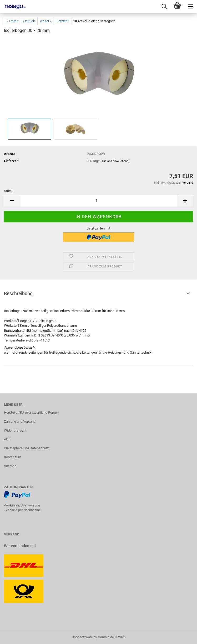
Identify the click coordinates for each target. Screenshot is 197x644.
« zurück (29, 21)
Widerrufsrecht (15, 430)
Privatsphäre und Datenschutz (26, 448)
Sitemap (10, 466)
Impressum (12, 457)
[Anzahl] (98, 201)
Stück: (9, 191)
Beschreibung (18, 293)
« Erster (12, 21)
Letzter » (63, 21)
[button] (12, 201)
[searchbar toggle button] (164, 7)
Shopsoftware (82, 637)
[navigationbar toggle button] (190, 7)
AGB (7, 439)
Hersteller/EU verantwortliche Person (31, 413)
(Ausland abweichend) (115, 161)
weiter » (46, 21)
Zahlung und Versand (20, 421)
